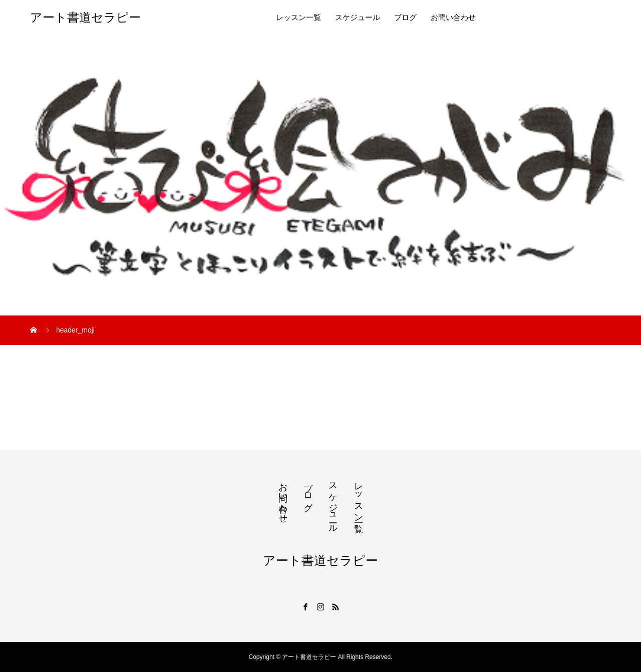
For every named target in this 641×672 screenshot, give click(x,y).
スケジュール (358, 18)
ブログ (405, 18)
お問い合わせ (453, 18)
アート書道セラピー (85, 18)
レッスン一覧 (298, 18)
